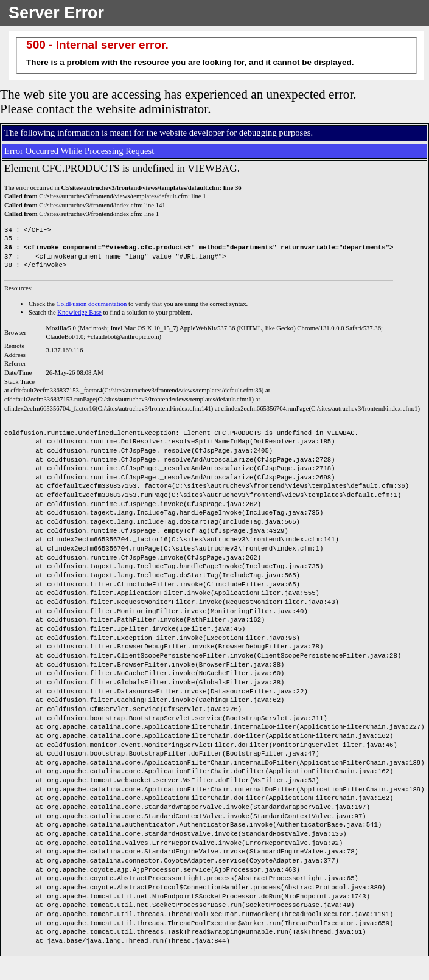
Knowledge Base (79, 312)
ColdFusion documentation (92, 304)
